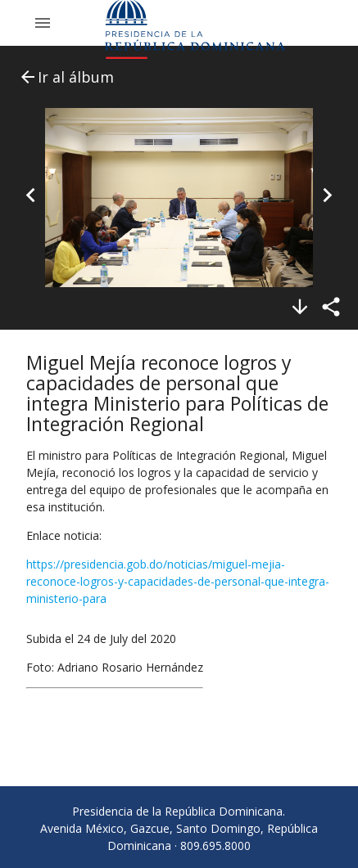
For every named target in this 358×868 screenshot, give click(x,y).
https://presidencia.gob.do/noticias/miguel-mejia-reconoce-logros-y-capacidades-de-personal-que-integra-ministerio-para (178, 581)
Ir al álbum (66, 77)
